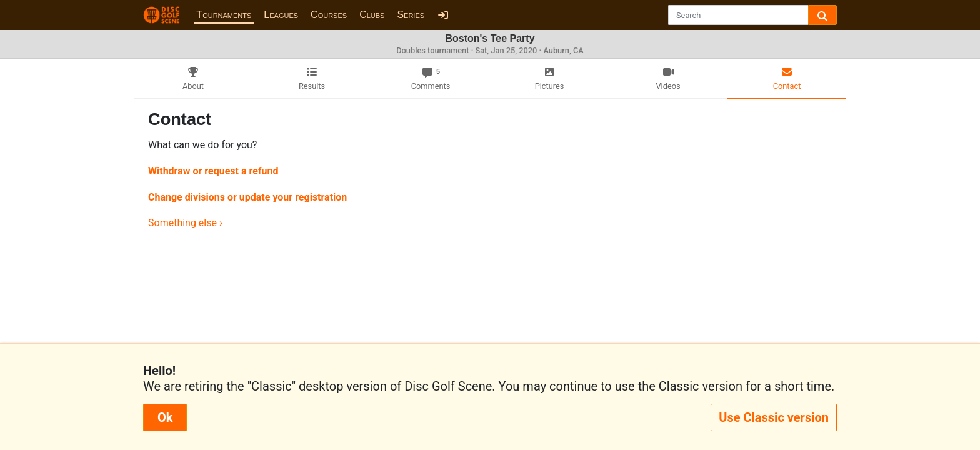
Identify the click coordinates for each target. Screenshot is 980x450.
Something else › (185, 223)
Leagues (281, 15)
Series (411, 15)
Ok (165, 417)
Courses (329, 15)
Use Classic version (774, 417)
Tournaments (224, 15)
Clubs (372, 15)
